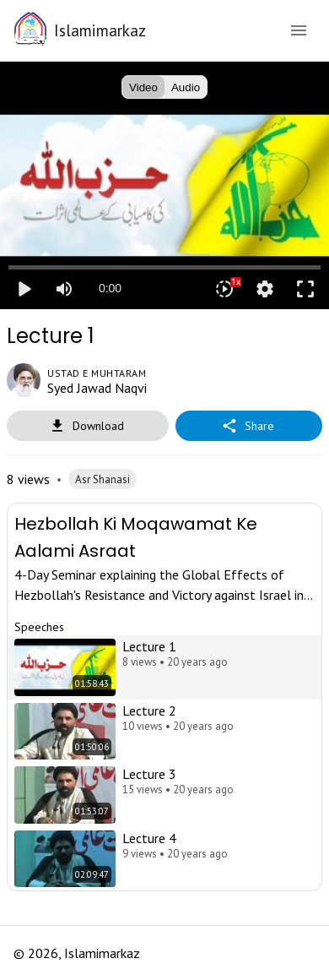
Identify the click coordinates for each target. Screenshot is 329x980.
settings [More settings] (265, 289)
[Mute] (64, 289)
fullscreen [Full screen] (305, 289)
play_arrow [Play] (24, 289)
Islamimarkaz (100, 30)
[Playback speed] (224, 289)
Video (143, 87)
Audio (186, 87)
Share (249, 426)
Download (88, 426)
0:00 (110, 288)
